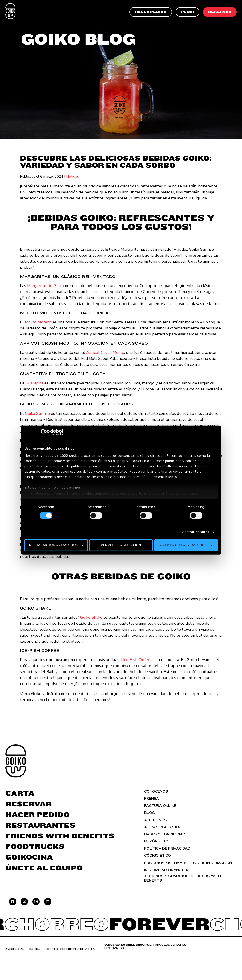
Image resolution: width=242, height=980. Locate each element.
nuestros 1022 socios (61, 455)
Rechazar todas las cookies (56, 545)
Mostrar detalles (195, 532)
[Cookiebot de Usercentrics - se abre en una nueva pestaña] (44, 432)
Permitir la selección (121, 545)
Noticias (73, 177)
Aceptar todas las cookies (186, 545)
